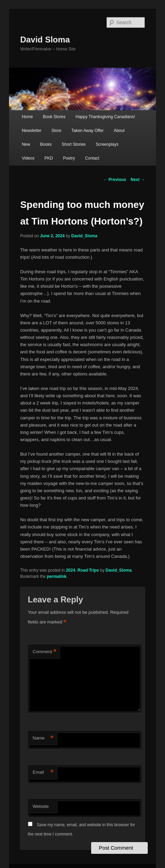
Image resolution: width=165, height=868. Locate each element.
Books (46, 144)
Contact (92, 158)
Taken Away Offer (88, 131)
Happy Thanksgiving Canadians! (105, 117)
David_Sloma (84, 236)
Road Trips (88, 570)
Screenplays (107, 144)
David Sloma (45, 40)
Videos (28, 158)
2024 (71, 570)
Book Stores (54, 117)
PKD (49, 158)
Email (43, 772)
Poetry (69, 158)
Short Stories (74, 144)
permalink (57, 576)
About (119, 131)
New (26, 144)
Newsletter (32, 131)
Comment (45, 652)
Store (56, 131)
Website (41, 806)
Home (27, 117)
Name (43, 738)
